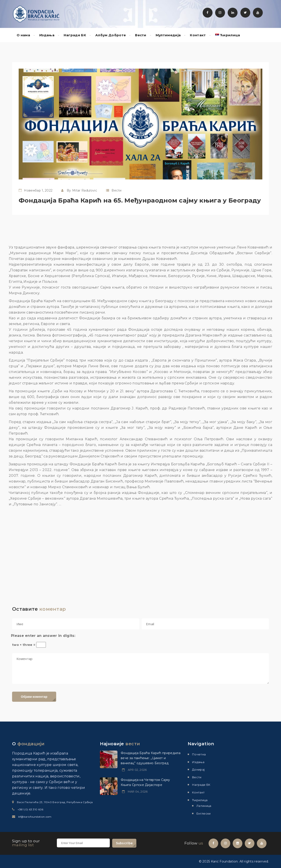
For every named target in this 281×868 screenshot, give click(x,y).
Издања (47, 35)
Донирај (198, 769)
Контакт (198, 35)
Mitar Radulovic (85, 190)
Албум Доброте (111, 35)
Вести (141, 35)
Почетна (199, 754)
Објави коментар (34, 697)
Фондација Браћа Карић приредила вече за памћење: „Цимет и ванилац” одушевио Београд (151, 758)
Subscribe (124, 843)
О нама (23, 35)
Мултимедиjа (168, 35)
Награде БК (75, 35)
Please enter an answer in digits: (43, 636)
